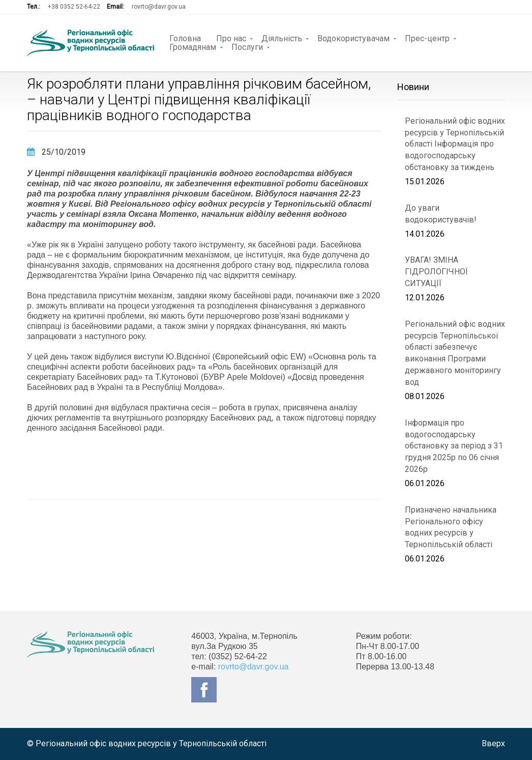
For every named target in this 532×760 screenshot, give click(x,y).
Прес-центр (427, 38)
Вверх (493, 743)
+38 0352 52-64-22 (74, 7)
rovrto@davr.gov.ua (159, 7)
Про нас (231, 38)
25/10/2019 (56, 152)
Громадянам (193, 46)
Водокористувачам (353, 38)
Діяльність (282, 38)
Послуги (247, 46)
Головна (185, 38)
